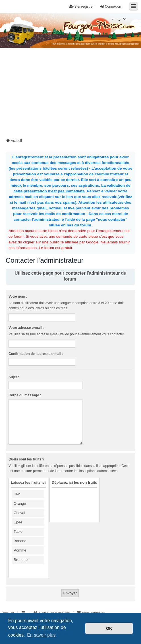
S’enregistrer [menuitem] (82, 6)
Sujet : (14, 377)
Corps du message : (25, 395)
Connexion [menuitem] (110, 6)
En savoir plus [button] (41, 635)
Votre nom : (18, 296)
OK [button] (109, 628)
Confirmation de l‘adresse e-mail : (36, 354)
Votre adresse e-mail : (26, 328)
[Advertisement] (73, 95)
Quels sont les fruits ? (26, 459)
